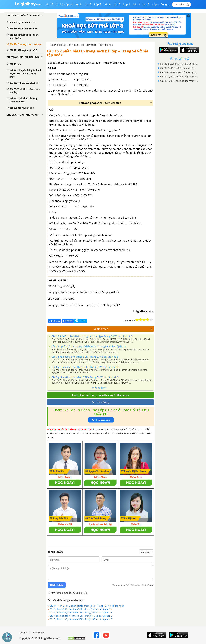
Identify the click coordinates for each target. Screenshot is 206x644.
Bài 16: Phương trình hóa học (97, 45)
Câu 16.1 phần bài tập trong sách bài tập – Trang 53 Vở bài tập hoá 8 (89, 347)
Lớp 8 (88, 4)
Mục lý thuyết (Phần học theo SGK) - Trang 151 (179, 64)
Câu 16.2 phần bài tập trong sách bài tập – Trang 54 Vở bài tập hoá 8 (97, 53)
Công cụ (165, 4)
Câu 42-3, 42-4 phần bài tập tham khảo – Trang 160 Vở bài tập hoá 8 (179, 77)
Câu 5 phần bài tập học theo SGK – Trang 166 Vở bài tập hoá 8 (81, 612)
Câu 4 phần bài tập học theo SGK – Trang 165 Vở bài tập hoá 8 (81, 616)
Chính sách (39, 633)
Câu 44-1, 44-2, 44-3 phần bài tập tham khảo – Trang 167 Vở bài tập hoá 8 (87, 606)
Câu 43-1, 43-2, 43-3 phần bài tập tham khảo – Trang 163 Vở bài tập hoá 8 (179, 72)
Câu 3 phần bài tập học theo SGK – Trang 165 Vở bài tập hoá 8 (81, 619)
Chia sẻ (68, 321)
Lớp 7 (98, 4)
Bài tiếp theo (123, 329)
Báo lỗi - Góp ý (101, 402)
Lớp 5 (117, 4)
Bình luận (54, 321)
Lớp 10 (69, 4)
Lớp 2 (146, 4)
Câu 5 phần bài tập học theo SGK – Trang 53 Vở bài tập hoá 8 (84, 377)
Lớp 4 (127, 4)
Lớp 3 (136, 4)
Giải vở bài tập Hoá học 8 (64, 45)
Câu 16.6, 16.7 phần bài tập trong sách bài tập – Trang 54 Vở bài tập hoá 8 (91, 336)
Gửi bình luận (57, 585)
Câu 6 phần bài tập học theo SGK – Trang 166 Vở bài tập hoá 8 (81, 609)
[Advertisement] (180, 130)
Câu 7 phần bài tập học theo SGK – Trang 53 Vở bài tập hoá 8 (84, 357)
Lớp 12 (49, 4)
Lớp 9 (78, 4)
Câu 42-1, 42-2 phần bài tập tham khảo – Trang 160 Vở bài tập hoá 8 (179, 81)
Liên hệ (23, 633)
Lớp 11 (59, 4)
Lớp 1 (156, 4)
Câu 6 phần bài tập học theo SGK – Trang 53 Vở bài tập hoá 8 (84, 367)
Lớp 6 (107, 4)
